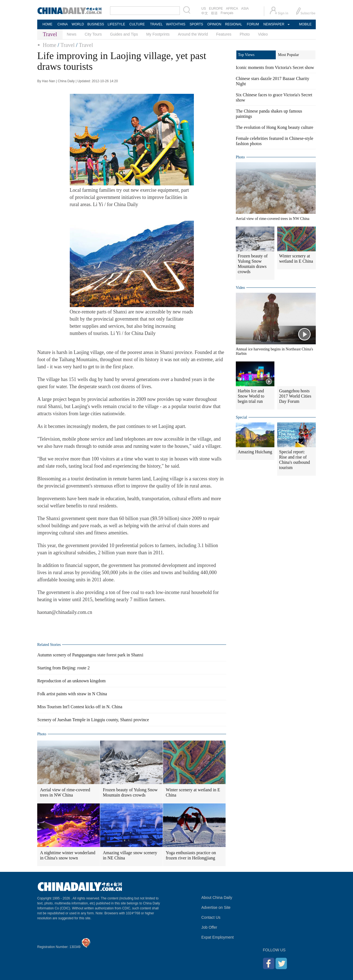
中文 (205, 13)
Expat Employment (218, 937)
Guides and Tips (124, 34)
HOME (47, 24)
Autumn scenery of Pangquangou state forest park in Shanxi (90, 655)
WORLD (78, 24)
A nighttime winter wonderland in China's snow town (68, 855)
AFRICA (232, 9)
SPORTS (196, 24)
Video (263, 34)
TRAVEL (156, 24)
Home (50, 45)
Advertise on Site (216, 907)
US (204, 9)
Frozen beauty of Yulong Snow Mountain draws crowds (130, 792)
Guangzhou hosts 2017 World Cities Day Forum (295, 396)
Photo (245, 34)
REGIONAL (234, 24)
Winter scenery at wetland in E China (193, 792)
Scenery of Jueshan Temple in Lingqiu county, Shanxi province (93, 720)
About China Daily (217, 898)
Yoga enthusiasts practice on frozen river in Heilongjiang (191, 855)
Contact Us (211, 917)
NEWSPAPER (274, 24)
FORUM (253, 24)
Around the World (193, 34)
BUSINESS (96, 24)
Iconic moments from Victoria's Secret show (275, 67)
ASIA (245, 9)
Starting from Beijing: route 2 (63, 668)
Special (241, 417)
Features (224, 34)
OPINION (214, 24)
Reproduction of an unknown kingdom (71, 681)
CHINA (62, 24)
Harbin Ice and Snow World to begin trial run (251, 396)
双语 (214, 13)
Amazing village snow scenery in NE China (130, 855)
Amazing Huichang (255, 452)
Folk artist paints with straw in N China (72, 694)
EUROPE (216, 9)
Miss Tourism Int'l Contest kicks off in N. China (80, 707)
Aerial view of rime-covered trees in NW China (65, 792)
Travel (67, 45)
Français (227, 13)
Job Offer (209, 927)
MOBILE (305, 24)
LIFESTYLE (116, 24)
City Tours (93, 34)
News (72, 34)
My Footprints (158, 34)
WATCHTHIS (176, 24)
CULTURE (137, 24)
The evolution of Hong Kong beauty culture (275, 127)
